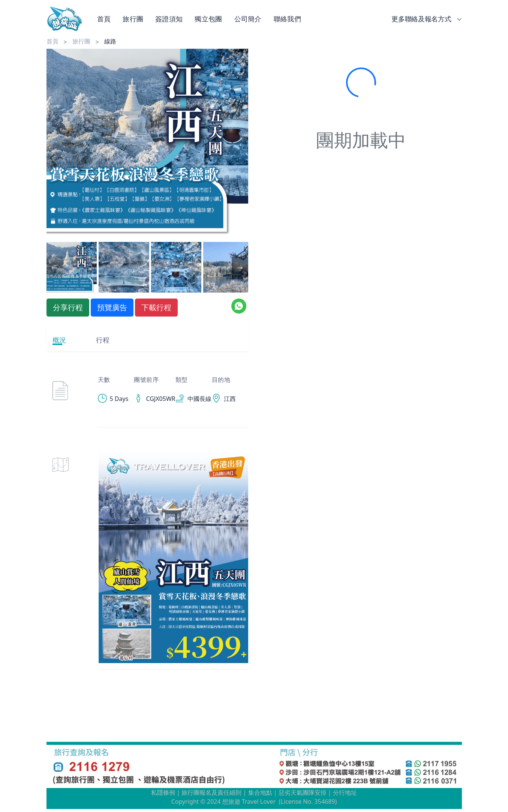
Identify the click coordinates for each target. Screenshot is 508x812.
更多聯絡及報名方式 (425, 19)
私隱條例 (163, 792)
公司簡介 (248, 19)
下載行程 (156, 307)
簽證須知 (169, 19)
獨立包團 (208, 19)
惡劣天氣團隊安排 (303, 792)
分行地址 (345, 792)
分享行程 (68, 307)
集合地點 (260, 792)
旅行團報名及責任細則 (211, 792)
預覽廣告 (112, 307)
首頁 (104, 19)
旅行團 (133, 19)
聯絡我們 (287, 19)
